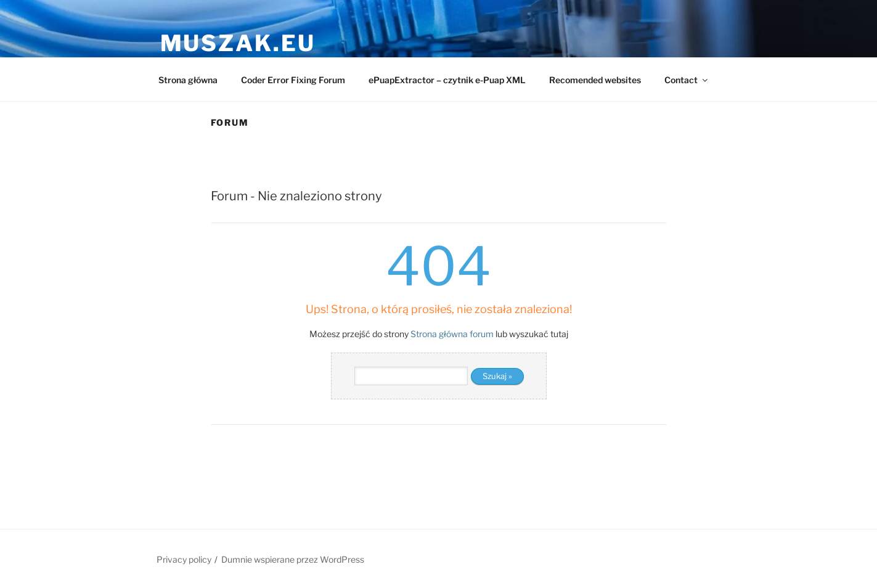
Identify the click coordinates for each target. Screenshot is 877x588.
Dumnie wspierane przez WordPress (293, 559)
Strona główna (188, 80)
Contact (687, 80)
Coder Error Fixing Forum (293, 80)
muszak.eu (238, 43)
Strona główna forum (452, 334)
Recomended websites (595, 80)
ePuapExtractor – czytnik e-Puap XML (447, 80)
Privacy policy (184, 559)
